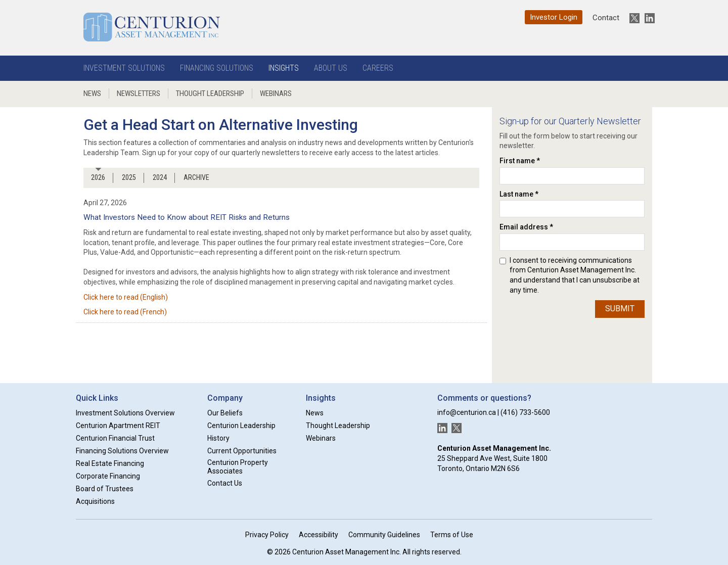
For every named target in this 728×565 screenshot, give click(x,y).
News (92, 93)
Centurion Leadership (241, 426)
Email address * (526, 227)
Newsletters (139, 93)
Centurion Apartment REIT (118, 426)
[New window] (632, 18)
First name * (520, 161)
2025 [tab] (129, 177)
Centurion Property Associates (238, 467)
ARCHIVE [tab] (196, 177)
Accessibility (318, 535)
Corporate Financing (108, 476)
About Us (331, 68)
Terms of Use (452, 535)
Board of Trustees (105, 489)
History (218, 438)
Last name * (519, 194)
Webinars (276, 93)
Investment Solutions (124, 68)
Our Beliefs (225, 413)
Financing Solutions (217, 68)
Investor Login (554, 17)
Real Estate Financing (110, 463)
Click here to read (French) (125, 312)
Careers (378, 68)
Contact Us (225, 483)
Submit (620, 309)
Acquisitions (95, 501)
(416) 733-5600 (525, 412)
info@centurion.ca (467, 412)
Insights (284, 68)
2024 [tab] (160, 177)
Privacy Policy (267, 535)
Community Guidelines (384, 535)
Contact (606, 18)
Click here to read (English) (126, 297)
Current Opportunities (242, 451)
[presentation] (541, 337)
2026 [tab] (98, 177)
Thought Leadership (210, 93)
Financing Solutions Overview (122, 451)
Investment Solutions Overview (125, 413)
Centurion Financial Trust (115, 438)
